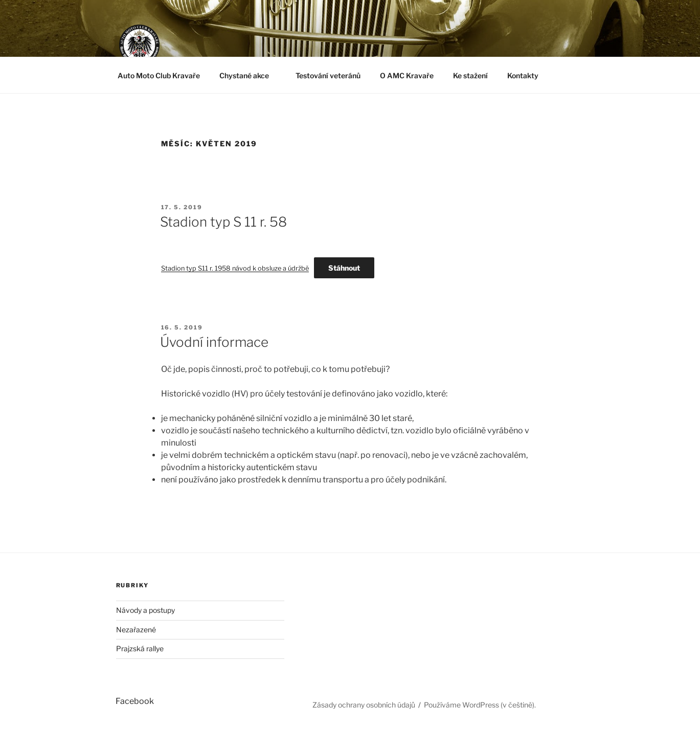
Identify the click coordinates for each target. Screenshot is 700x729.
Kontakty (523, 75)
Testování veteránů (328, 75)
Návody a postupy (145, 610)
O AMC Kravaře (407, 75)
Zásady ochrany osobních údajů (364, 705)
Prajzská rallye (140, 648)
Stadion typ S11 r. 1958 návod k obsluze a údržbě (235, 268)
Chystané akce (249, 75)
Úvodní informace (214, 342)
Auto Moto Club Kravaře (159, 75)
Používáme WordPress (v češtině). (480, 705)
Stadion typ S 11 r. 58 (223, 222)
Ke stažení (470, 75)
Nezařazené (136, 629)
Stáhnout (344, 268)
